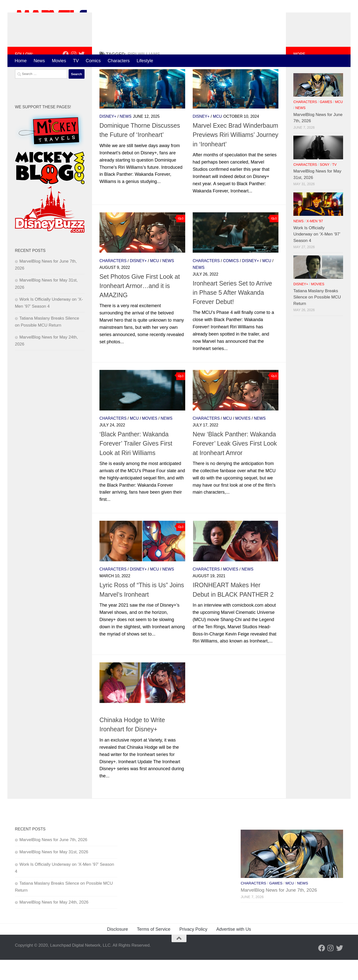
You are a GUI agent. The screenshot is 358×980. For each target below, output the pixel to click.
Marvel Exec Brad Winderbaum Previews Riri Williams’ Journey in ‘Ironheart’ (235, 155)
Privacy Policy (193, 949)
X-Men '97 (315, 241)
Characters (119, 61)
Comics (93, 61)
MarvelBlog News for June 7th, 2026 (53, 860)
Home (21, 61)
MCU (217, 137)
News (39, 61)
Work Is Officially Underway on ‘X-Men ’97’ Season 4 (317, 254)
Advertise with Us (234, 949)
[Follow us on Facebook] (66, 74)
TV (76, 61)
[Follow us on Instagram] (74, 74)
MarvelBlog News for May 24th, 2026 (54, 922)
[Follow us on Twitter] (82, 74)
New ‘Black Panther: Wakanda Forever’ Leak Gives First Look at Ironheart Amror (235, 464)
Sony (325, 185)
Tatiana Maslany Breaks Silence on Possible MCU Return (317, 317)
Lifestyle (145, 61)
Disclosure (117, 949)
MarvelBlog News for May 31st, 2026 (54, 872)
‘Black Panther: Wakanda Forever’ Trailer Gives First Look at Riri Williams (136, 464)
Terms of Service (154, 949)
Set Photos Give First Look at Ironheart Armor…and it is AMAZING (140, 306)
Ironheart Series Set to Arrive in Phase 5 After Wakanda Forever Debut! (232, 313)
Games (326, 122)
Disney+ (108, 137)
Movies (59, 61)
